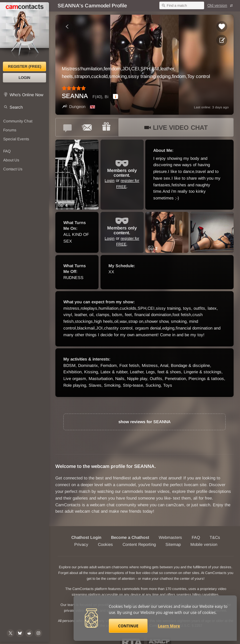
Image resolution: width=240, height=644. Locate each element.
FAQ (7, 151)
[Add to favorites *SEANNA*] (222, 27)
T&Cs (215, 537)
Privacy (81, 544)
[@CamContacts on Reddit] (29, 633)
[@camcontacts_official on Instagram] (38, 633)
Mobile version (204, 544)
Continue (128, 626)
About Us (11, 160)
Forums (10, 130)
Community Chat (18, 121)
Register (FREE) (25, 66)
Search (16, 107)
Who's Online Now (26, 95)
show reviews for (144, 422)
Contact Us (13, 169)
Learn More (169, 626)
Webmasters (170, 537)
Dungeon (74, 107)
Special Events (16, 139)
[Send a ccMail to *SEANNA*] (87, 127)
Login (24, 78)
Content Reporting (139, 544)
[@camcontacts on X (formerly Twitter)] (11, 633)
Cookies (105, 544)
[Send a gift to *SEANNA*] (106, 127)
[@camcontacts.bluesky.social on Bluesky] (20, 633)
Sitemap (173, 544)
